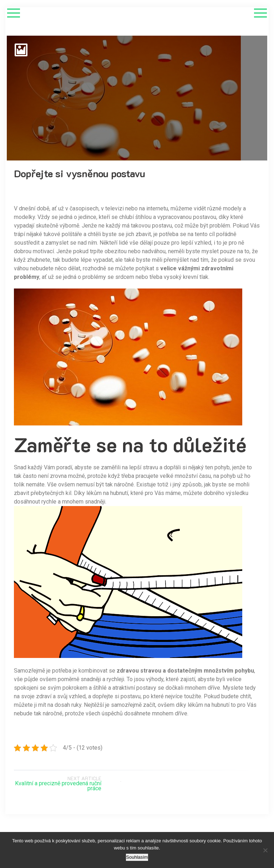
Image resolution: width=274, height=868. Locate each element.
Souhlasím (137, 857)
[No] (265, 850)
